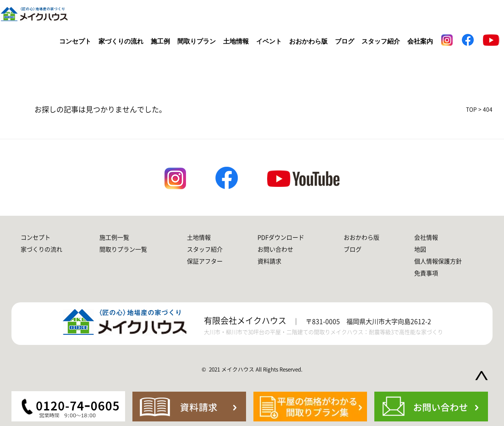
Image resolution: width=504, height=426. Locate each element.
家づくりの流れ (121, 41)
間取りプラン (197, 41)
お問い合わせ (275, 249)
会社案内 (420, 41)
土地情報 (236, 41)
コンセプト (75, 41)
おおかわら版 (308, 41)
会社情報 (426, 238)
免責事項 (426, 273)
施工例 (160, 41)
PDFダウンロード (281, 238)
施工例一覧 (114, 238)
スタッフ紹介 (381, 41)
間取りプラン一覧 (123, 249)
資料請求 (269, 261)
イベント (269, 41)
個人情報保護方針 (438, 261)
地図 (420, 249)
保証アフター (205, 261)
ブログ (345, 41)
